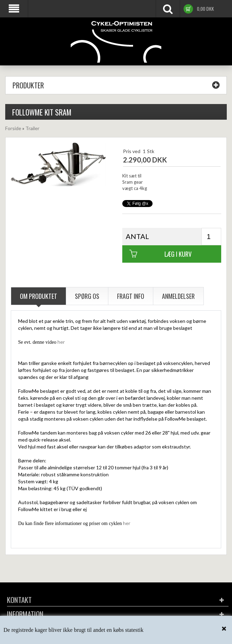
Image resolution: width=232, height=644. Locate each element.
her (61, 342)
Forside (13, 128)
